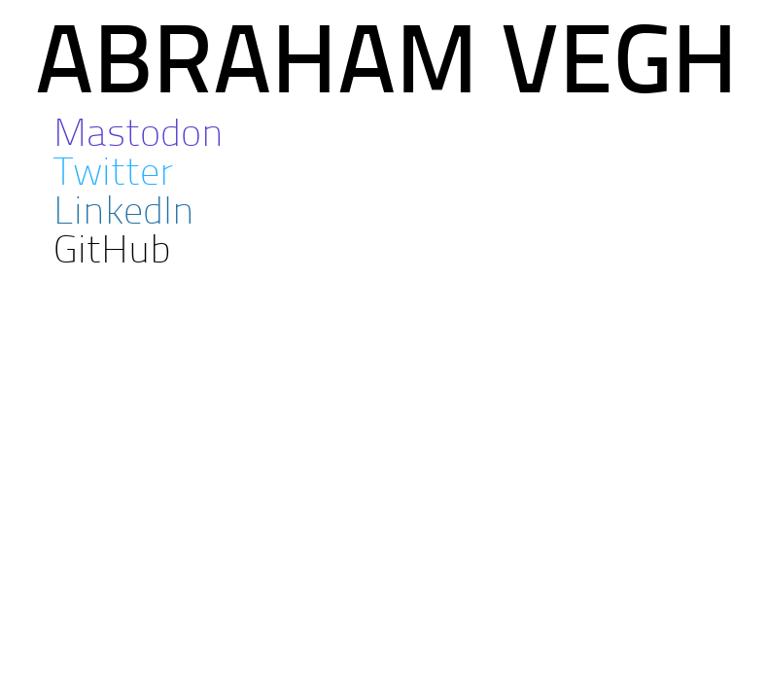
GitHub (112, 253)
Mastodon (139, 136)
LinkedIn (124, 214)
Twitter (113, 175)
